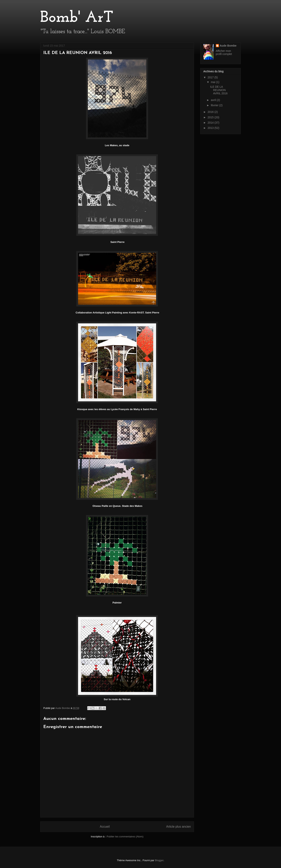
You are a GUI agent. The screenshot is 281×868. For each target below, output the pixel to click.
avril (214, 100)
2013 (211, 128)
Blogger (159, 860)
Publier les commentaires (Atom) (125, 837)
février (215, 105)
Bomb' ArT (77, 18)
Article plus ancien (178, 827)
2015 (211, 117)
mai (213, 82)
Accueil (105, 827)
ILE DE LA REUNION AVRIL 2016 (219, 90)
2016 (211, 112)
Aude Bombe (228, 46)
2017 (211, 77)
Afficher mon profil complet (224, 52)
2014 (211, 123)
